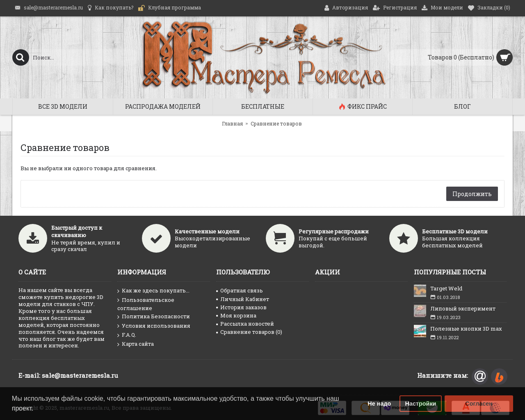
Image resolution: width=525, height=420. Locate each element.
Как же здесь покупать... (153, 291)
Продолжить (472, 194)
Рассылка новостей (245, 324)
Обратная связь (240, 290)
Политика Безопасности (154, 317)
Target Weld (446, 288)
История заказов (241, 307)
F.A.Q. (127, 335)
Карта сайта (136, 344)
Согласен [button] (479, 404)
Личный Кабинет (243, 299)
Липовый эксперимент (463, 308)
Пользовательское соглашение (146, 304)
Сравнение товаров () (249, 332)
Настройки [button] (421, 404)
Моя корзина (236, 315)
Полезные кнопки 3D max (466, 329)
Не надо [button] (379, 404)
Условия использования (154, 326)
